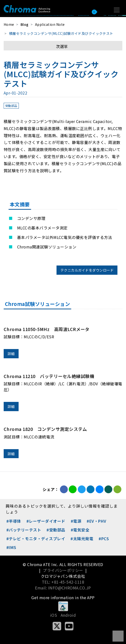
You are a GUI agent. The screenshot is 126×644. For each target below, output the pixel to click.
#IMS (11, 547)
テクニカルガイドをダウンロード (87, 270)
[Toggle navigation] (117, 10)
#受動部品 (56, 530)
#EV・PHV (96, 521)
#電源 (76, 521)
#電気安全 (80, 530)
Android (68, 615)
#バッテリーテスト (24, 530)
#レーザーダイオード (46, 521)
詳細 (11, 354)
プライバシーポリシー (63, 570)
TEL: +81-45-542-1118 (63, 582)
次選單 (62, 46)
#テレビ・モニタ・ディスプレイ (36, 539)
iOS (54, 615)
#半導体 (14, 521)
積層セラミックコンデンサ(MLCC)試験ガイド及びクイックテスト (61, 33)
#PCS (104, 539)
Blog (25, 24)
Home (9, 24)
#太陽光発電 (82, 539)
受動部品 (11, 106)
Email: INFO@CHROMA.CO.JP (63, 588)
